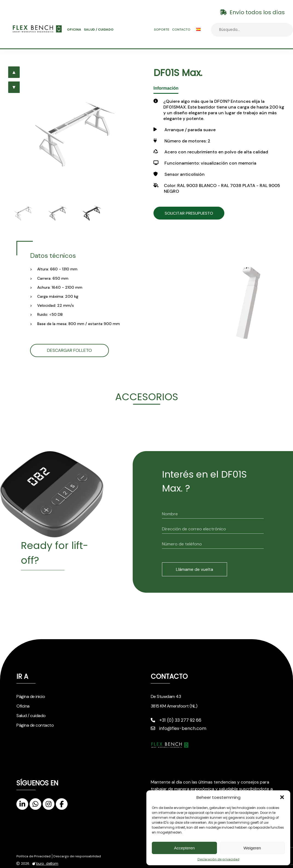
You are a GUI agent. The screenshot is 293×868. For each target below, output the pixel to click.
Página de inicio (31, 696)
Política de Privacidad (34, 856)
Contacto (181, 30)
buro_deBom (45, 864)
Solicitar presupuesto (195, 213)
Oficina (74, 30)
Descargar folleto (69, 350)
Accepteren (184, 848)
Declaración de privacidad (218, 859)
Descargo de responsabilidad (77, 856)
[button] (282, 797)
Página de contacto (35, 725)
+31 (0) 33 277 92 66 (176, 720)
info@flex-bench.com (179, 728)
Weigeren (252, 848)
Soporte (162, 30)
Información (166, 88)
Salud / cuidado (99, 30)
